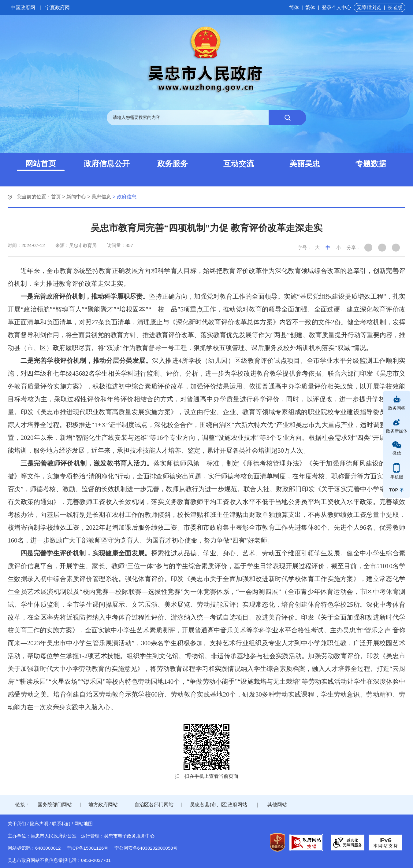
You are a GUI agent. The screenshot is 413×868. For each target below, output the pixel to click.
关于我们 (17, 824)
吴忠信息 (101, 197)
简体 (294, 7)
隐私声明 (39, 824)
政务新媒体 (397, 431)
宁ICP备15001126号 (88, 848)
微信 (397, 453)
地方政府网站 (103, 805)
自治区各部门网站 (154, 805)
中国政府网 (23, 7)
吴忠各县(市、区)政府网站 (219, 805)
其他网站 (277, 805)
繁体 (310, 7)
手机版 (397, 477)
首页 (56, 197)
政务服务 (173, 164)
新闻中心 (76, 197)
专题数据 (371, 164)
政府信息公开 (107, 164)
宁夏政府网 (58, 7)
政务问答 (397, 408)
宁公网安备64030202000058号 (146, 848)
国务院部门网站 (55, 805)
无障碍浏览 (369, 7)
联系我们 (61, 824)
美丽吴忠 (305, 164)
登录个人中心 (337, 7)
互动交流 (239, 164)
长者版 (395, 7)
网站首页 (41, 164)
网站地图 (84, 824)
